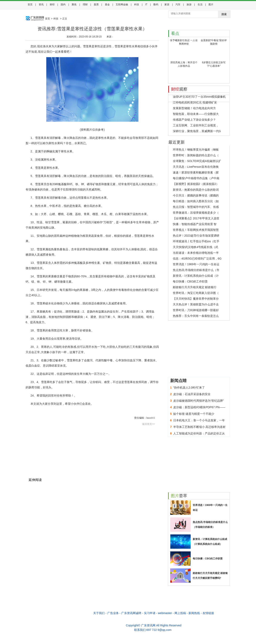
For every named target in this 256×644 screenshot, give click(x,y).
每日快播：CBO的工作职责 (190, 281)
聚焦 (74, 5)
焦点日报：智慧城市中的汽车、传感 (196, 207)
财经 (52, 5)
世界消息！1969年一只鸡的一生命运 (196, 264)
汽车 (178, 5)
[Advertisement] (92, 456)
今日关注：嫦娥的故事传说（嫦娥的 (196, 195)
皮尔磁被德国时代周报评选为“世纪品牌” (199, 401)
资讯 (41, 5)
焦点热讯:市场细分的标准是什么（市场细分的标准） (210, 525)
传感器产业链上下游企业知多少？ (194, 120)
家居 (167, 5)
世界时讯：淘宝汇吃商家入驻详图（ (196, 293)
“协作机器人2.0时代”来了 (189, 388)
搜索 (224, 14)
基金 (107, 5)
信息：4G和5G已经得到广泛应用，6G (197, 259)
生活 (200, 5)
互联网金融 (122, 5)
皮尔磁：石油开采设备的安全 (192, 394)
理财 (85, 5)
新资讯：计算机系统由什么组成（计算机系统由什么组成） (210, 542)
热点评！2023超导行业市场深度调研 (196, 236)
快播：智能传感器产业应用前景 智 (195, 224)
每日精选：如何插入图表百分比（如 (196, 201)
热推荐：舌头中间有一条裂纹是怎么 (196, 316)
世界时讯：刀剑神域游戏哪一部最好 (196, 310)
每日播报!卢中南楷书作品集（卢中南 (196, 178)
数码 (156, 5)
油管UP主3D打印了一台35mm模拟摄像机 (199, 97)
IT (146, 5)
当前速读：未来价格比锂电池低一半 (196, 253)
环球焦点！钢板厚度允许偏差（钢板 (196, 150)
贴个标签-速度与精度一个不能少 (194, 414)
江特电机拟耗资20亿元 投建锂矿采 (195, 102)
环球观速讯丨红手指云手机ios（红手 (196, 241)
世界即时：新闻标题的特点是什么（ (196, 155)
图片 (211, 5)
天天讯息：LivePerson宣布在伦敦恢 (196, 167)
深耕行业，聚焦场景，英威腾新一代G (197, 131)
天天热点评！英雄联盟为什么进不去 (196, 304)
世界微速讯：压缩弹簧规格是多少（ (196, 213)
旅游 (189, 5)
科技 (137, 5)
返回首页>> (148, 424)
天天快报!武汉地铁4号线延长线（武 (196, 247)
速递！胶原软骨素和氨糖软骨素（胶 (196, 172)
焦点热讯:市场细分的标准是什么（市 (196, 270)
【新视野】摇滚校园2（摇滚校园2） (196, 184)
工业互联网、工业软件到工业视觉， (196, 125)
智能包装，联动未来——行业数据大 (196, 114)
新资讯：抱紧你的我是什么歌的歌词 (196, 190)
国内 (63, 5)
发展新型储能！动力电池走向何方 (194, 108)
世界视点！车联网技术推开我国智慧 (196, 230)
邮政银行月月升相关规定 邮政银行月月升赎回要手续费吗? (210, 576)
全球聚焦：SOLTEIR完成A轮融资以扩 (197, 161)
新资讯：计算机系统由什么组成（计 (196, 276)
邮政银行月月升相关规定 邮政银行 (195, 287)
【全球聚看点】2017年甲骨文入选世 (196, 218)
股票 (96, 5)
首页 (30, 5)
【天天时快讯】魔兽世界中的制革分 (196, 299)
